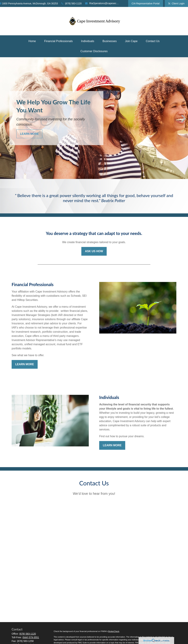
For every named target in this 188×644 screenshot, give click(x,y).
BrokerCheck (114, 631)
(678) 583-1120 (72, 3)
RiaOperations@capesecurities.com (102, 3)
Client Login (176, 4)
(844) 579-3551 (31, 637)
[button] (32, 41)
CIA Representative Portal (146, 3)
